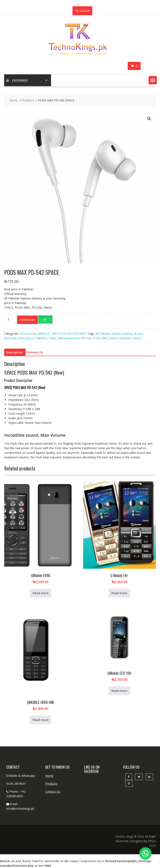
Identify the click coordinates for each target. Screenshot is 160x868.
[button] (153, 80)
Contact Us (53, 791)
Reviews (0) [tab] (35, 352)
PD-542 (86, 338)
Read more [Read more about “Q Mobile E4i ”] (119, 593)
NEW (52, 338)
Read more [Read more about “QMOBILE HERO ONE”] (41, 720)
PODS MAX (100, 338)
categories (17, 80)
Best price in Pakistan (33, 338)
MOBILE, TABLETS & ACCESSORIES (62, 334)
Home (49, 776)
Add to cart (27, 320)
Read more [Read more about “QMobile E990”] (41, 593)
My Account (82, 11)
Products (51, 784)
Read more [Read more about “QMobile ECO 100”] (119, 691)
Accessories (28, 334)
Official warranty (68, 338)
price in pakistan (120, 338)
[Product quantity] (10, 319)
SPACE (137, 338)
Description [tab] (14, 352)
